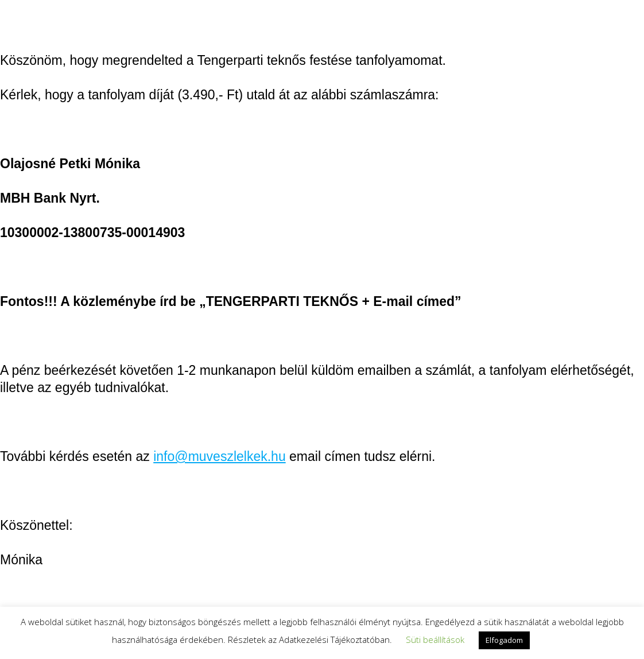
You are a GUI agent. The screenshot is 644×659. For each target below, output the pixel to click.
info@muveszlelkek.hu (219, 456)
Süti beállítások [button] (435, 639)
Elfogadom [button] (504, 640)
